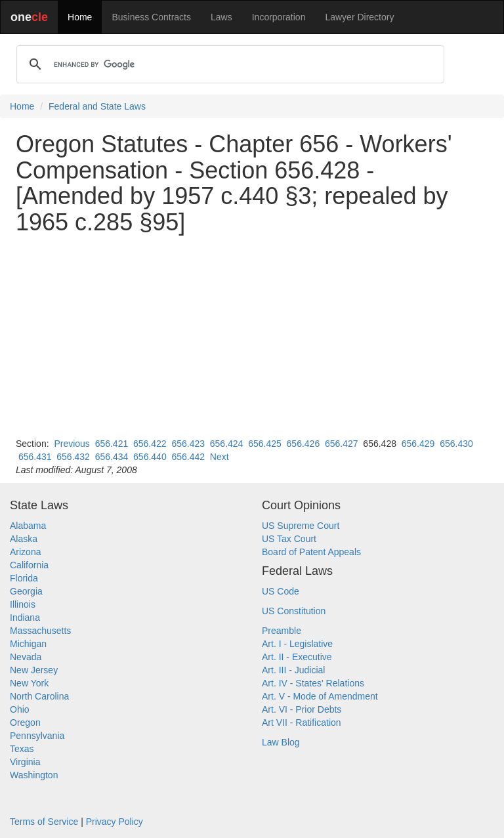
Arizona (25, 552)
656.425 (265, 444)
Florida (24, 578)
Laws (221, 17)
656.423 (188, 444)
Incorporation (279, 17)
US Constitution (294, 611)
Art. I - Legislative (297, 644)
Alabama (28, 526)
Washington (34, 775)
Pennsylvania (37, 736)
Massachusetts (40, 631)
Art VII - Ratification (302, 723)
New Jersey (34, 670)
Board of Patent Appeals (311, 552)
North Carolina (39, 696)
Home (80, 17)
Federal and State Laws (97, 106)
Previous (72, 444)
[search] (228, 64)
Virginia (25, 762)
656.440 (150, 457)
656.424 (227, 444)
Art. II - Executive (297, 657)
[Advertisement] (252, 336)
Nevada (26, 657)
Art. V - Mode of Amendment (320, 696)
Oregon (25, 723)
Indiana (25, 618)
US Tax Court (289, 539)
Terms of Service (44, 822)
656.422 (150, 444)
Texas (22, 749)
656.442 (188, 457)
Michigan (28, 644)
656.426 (304, 444)
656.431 (35, 457)
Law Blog (281, 742)
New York (29, 683)
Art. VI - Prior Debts (302, 709)
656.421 (112, 444)
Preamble (282, 631)
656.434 (112, 457)
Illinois (23, 604)
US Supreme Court (301, 526)
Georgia (26, 591)
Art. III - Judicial (293, 670)
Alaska (24, 539)
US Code (281, 591)
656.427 (342, 444)
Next (220, 457)
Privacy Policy (115, 822)
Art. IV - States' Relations (313, 683)
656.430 (456, 444)
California (29, 565)
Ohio (20, 709)
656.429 (418, 444)
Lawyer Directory (359, 17)
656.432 (73, 457)
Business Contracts (151, 17)
